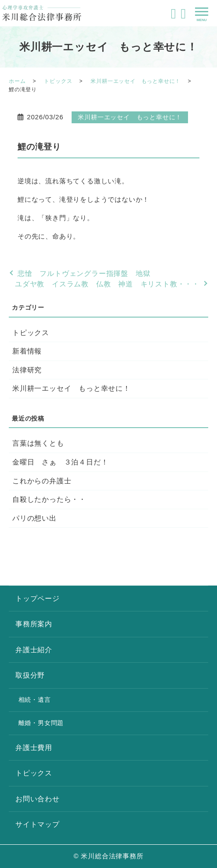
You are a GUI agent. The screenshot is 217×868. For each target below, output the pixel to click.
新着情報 (27, 351)
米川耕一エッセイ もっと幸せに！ (136, 81)
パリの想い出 (34, 518)
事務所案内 (34, 624)
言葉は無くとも (38, 443)
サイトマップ (38, 824)
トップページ (38, 598)
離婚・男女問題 (41, 723)
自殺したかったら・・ (49, 499)
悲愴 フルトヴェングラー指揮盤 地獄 (84, 273)
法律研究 (27, 370)
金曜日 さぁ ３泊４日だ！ (60, 462)
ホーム (17, 81)
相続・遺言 (35, 700)
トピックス (58, 81)
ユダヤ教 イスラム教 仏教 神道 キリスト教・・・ (107, 284)
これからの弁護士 (42, 481)
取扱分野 (30, 675)
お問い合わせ (38, 799)
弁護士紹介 (34, 650)
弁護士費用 (34, 748)
